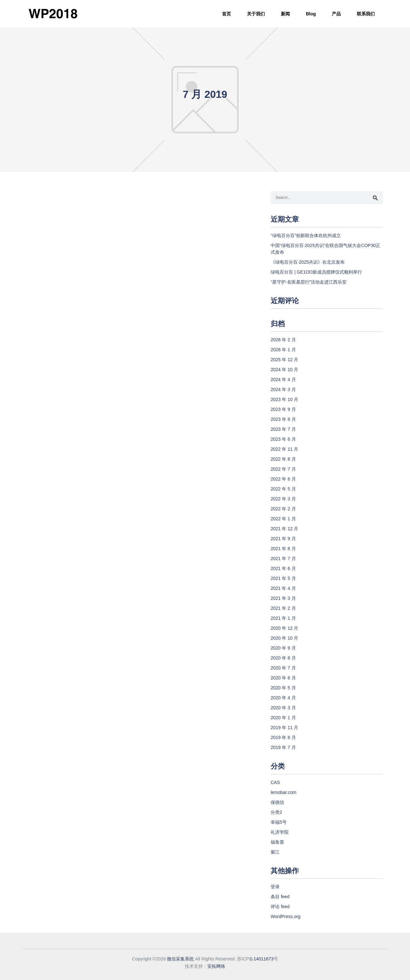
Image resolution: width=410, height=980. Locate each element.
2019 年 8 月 (283, 737)
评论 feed (280, 907)
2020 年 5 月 (283, 688)
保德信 (277, 802)
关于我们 (256, 14)
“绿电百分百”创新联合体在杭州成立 (306, 235)
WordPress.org (286, 916)
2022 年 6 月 (283, 479)
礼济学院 (280, 832)
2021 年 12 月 (284, 529)
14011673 (263, 959)
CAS (275, 782)
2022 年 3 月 (283, 499)
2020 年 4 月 (283, 698)
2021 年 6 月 (283, 568)
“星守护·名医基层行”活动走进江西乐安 (309, 282)
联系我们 (366, 14)
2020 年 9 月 (283, 648)
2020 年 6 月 (283, 678)
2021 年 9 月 (283, 539)
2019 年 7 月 (283, 747)
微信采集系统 (180, 959)
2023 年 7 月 (283, 429)
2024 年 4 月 (283, 379)
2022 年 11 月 (284, 449)
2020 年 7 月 (283, 668)
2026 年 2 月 (283, 340)
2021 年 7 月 (283, 558)
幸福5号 (279, 822)
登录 (275, 887)
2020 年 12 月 (284, 628)
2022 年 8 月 (283, 459)
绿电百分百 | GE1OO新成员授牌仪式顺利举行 (316, 272)
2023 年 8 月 (283, 419)
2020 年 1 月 (283, 718)
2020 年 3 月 (283, 708)
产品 (336, 14)
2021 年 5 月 (283, 578)
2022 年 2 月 (283, 509)
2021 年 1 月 (283, 618)
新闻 (285, 14)
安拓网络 (216, 966)
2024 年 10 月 (284, 370)
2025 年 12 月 (284, 360)
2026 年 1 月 (283, 350)
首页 (226, 14)
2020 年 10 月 (284, 638)
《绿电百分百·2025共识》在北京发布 (308, 262)
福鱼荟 (277, 842)
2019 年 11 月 (284, 728)
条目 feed (280, 897)
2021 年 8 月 (283, 549)
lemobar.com (283, 792)
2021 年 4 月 (283, 588)
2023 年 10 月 (284, 399)
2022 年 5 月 (283, 489)
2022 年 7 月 (283, 469)
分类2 (276, 812)
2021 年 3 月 (283, 598)
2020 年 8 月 (283, 658)
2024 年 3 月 (283, 389)
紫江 (275, 852)
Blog (311, 14)
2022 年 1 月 (283, 519)
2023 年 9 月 (283, 409)
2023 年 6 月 (283, 439)
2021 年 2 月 (283, 608)
